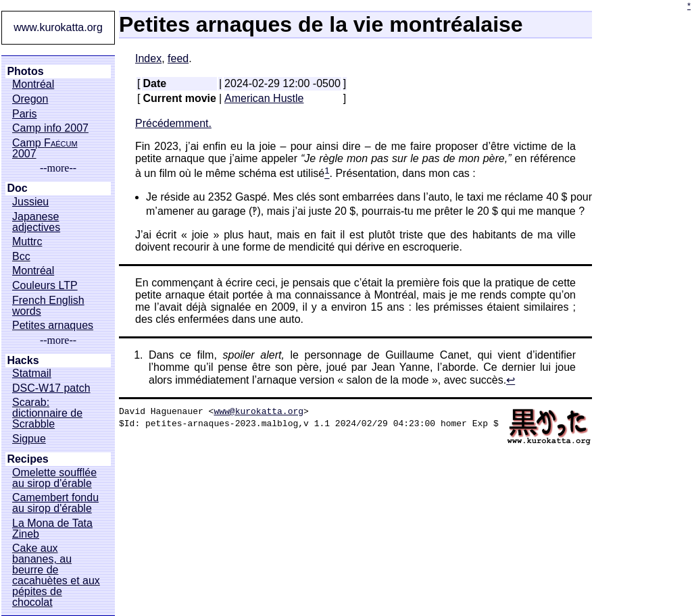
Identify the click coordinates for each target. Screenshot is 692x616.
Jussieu (30, 202)
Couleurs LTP (45, 286)
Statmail (32, 374)
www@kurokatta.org (258, 411)
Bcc (21, 257)
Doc (17, 188)
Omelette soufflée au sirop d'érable (54, 478)
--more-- (58, 168)
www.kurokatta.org (58, 27)
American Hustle (264, 98)
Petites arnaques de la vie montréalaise (321, 24)
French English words (48, 306)
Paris (24, 114)
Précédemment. (173, 123)
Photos (25, 72)
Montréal (33, 84)
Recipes (27, 459)
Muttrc (27, 242)
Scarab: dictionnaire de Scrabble (47, 413)
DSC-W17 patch (51, 388)
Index (148, 58)
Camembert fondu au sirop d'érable (55, 503)
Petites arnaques (53, 326)
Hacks (23, 361)
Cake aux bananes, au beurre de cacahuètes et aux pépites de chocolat (56, 575)
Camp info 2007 (50, 128)
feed (178, 58)
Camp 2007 (45, 149)
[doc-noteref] (327, 174)
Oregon (30, 99)
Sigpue (29, 439)
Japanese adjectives (36, 222)
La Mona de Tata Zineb (52, 529)
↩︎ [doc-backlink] (511, 380)
